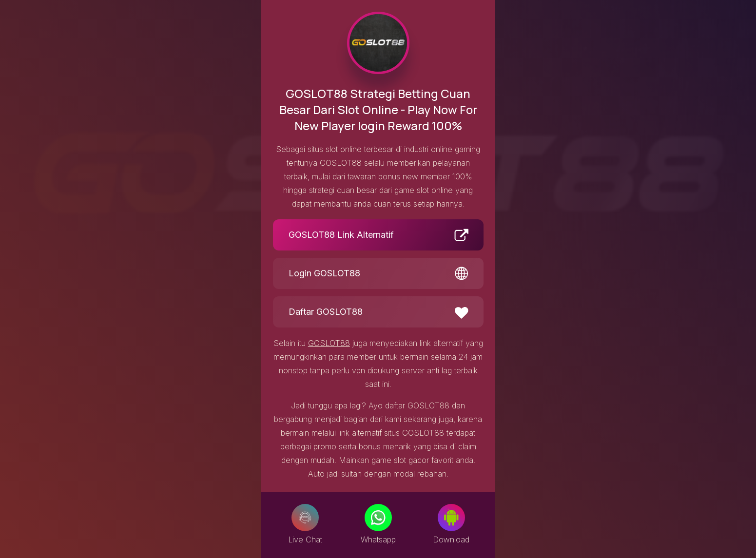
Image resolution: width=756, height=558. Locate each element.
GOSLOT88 (329, 343)
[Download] (451, 518)
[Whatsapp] (378, 518)
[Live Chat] (305, 518)
